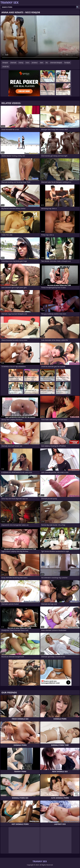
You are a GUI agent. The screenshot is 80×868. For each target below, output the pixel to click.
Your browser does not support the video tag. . (40, 38)
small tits (6, 67)
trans (27, 63)
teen (42, 63)
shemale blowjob (56, 63)
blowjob (5, 63)
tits (47, 63)
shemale (13, 63)
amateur (35, 63)
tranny (21, 63)
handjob (67, 63)
